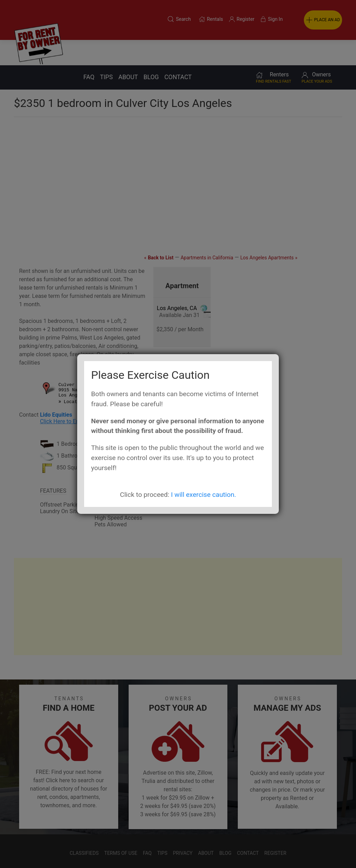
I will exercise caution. (204, 495)
